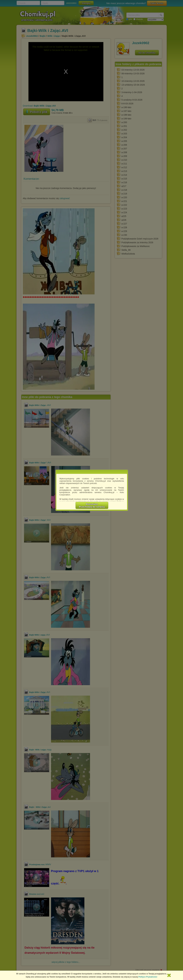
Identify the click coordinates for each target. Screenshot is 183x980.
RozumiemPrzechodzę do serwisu (92, 505)
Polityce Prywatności (148, 977)
